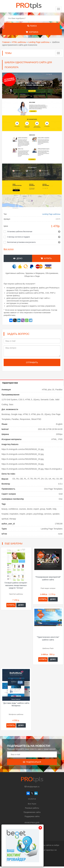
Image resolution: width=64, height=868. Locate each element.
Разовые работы (32, 808)
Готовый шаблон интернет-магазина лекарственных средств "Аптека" (16, 585)
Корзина (32, 32)
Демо (18, 258)
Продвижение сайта (32, 812)
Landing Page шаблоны (39, 42)
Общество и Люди (32, 276)
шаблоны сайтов (45, 845)
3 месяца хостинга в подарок (18, 237)
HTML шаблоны (19, 42)
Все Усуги (32, 804)
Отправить (32, 362)
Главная (6, 42)
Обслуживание (52, 273)
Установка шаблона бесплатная (20, 232)
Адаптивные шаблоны (15, 273)
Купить (46, 258)
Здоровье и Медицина (35, 273)
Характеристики (10, 383)
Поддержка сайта (32, 816)
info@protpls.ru (32, 787)
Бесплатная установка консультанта (21, 242)
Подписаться (32, 762)
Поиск (32, 26)
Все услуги (9, 249)
